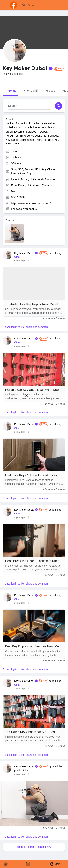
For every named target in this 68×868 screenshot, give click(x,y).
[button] (56, 864)
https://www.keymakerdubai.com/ (31, 203)
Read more (12, 143)
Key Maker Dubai (24, 253)
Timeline (11, 91)
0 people (32, 209)
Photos (50, 91)
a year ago (19, 261)
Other (17, 257)
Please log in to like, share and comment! (26, 327)
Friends (31, 91)
